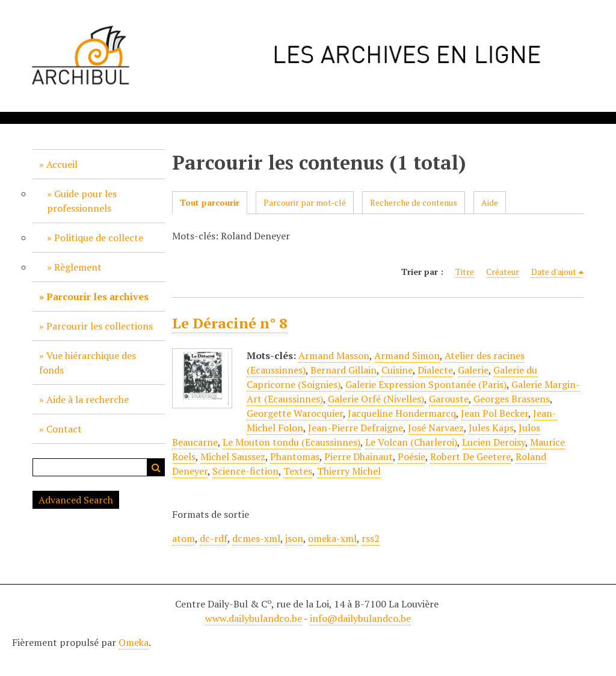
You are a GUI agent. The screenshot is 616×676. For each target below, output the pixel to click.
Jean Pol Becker (494, 413)
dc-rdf (214, 538)
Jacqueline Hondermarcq (402, 413)
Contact (64, 429)
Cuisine (397, 370)
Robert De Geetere (470, 456)
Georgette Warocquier (295, 413)
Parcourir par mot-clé (305, 202)
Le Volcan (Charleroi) (411, 442)
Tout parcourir (210, 202)
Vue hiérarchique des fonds (88, 363)
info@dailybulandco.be (360, 618)
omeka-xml (332, 538)
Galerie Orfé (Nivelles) (376, 399)
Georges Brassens (512, 399)
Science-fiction (245, 471)
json (294, 538)
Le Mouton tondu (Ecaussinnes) (291, 442)
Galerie (473, 370)
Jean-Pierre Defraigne (356, 428)
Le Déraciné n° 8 (230, 323)
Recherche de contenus (414, 202)
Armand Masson (334, 355)
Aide (490, 202)
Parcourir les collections (100, 326)
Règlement (78, 267)
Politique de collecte (99, 238)
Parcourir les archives (97, 297)
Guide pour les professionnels (82, 201)
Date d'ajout (554, 272)
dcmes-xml (256, 538)
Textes (298, 471)
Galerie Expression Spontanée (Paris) (426, 384)
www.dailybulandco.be (254, 618)
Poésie (411, 456)
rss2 (371, 538)
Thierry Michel (349, 471)
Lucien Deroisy (494, 442)
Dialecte (435, 370)
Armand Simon (407, 355)
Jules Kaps (491, 428)
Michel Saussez (233, 456)
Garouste (449, 399)
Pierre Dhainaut (359, 456)
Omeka (134, 642)
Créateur (503, 272)
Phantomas (295, 456)
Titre (465, 272)
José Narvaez (436, 428)
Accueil (62, 164)
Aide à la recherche (88, 399)
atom (183, 538)
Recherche (156, 467)
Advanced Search (76, 500)
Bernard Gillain (343, 370)
